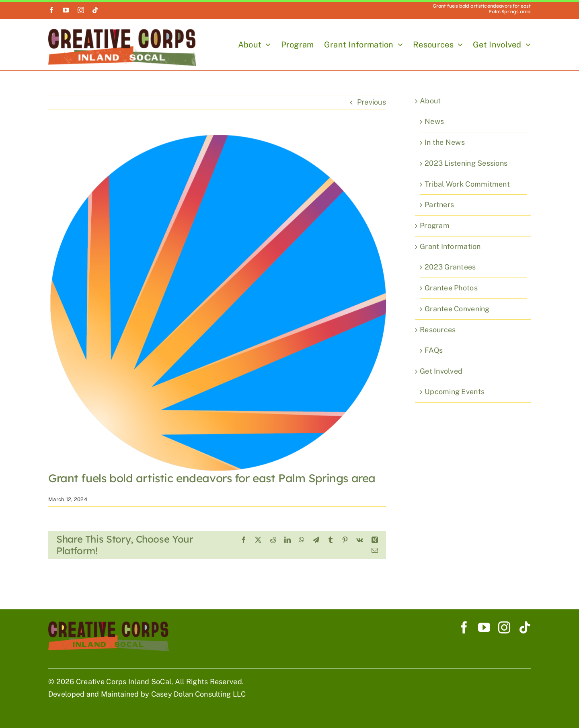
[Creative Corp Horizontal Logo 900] (122, 32)
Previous (372, 102)
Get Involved (441, 371)
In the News (445, 142)
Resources (438, 330)
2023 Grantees (450, 267)
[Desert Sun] (217, 302)
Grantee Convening (457, 309)
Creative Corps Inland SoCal (124, 682)
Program (435, 225)
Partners (439, 205)
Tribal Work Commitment (467, 184)
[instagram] (81, 10)
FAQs (434, 350)
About (430, 101)
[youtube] (66, 10)
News (434, 121)
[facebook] (51, 10)
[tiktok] (95, 10)
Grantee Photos (451, 288)
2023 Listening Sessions (466, 163)
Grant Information (450, 246)
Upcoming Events (455, 392)
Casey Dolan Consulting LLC (199, 694)
